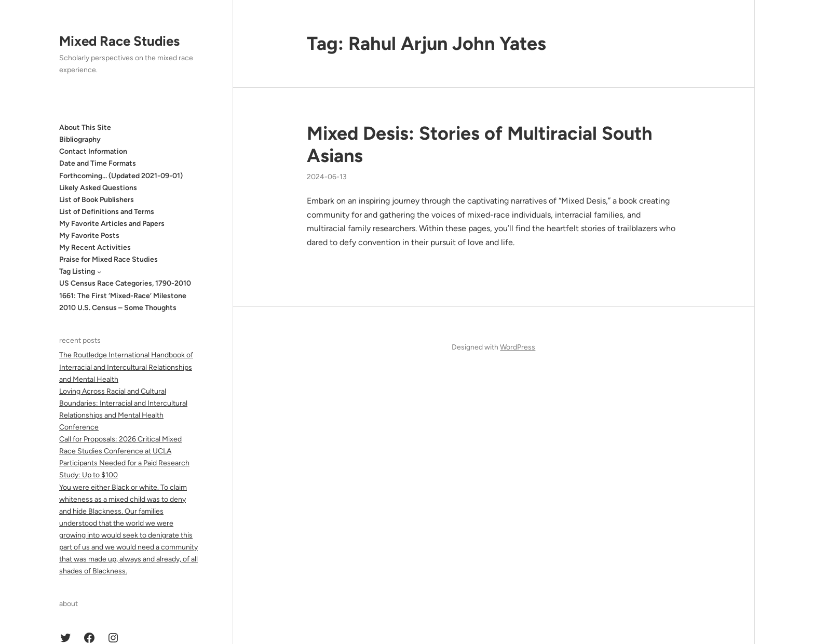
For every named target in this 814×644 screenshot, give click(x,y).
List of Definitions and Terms (107, 212)
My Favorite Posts (89, 236)
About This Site (85, 128)
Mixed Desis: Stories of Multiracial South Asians (480, 144)
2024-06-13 (327, 177)
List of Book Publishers (97, 200)
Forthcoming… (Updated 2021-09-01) (121, 176)
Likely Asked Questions (98, 188)
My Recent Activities (95, 247)
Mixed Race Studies (119, 41)
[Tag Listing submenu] (99, 272)
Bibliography (80, 139)
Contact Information (93, 151)
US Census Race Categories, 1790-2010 (125, 283)
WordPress (518, 347)
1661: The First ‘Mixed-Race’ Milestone (123, 296)
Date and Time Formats (98, 163)
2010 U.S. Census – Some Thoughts (118, 308)
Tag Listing (77, 271)
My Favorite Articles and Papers (112, 224)
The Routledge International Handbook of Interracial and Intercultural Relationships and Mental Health (126, 367)
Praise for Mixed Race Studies (108, 259)
